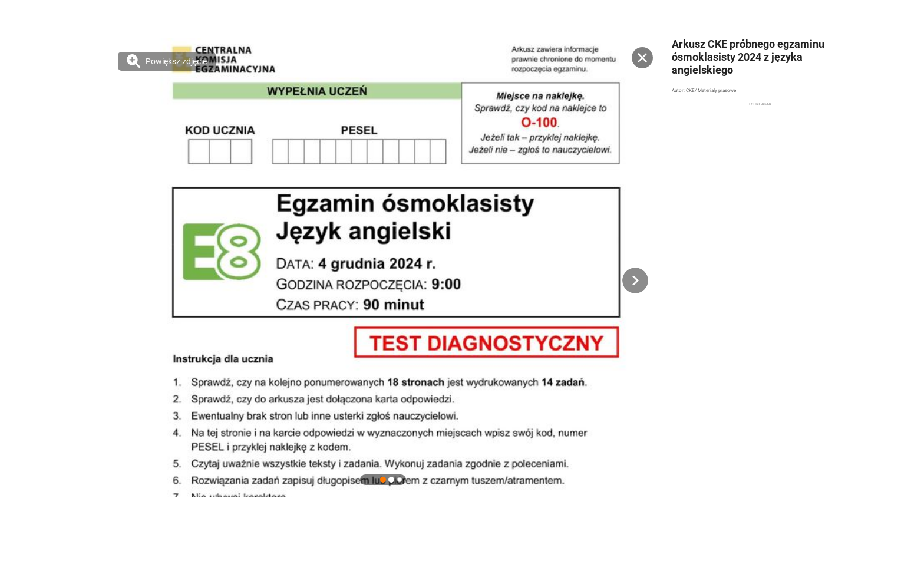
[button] (635, 280)
